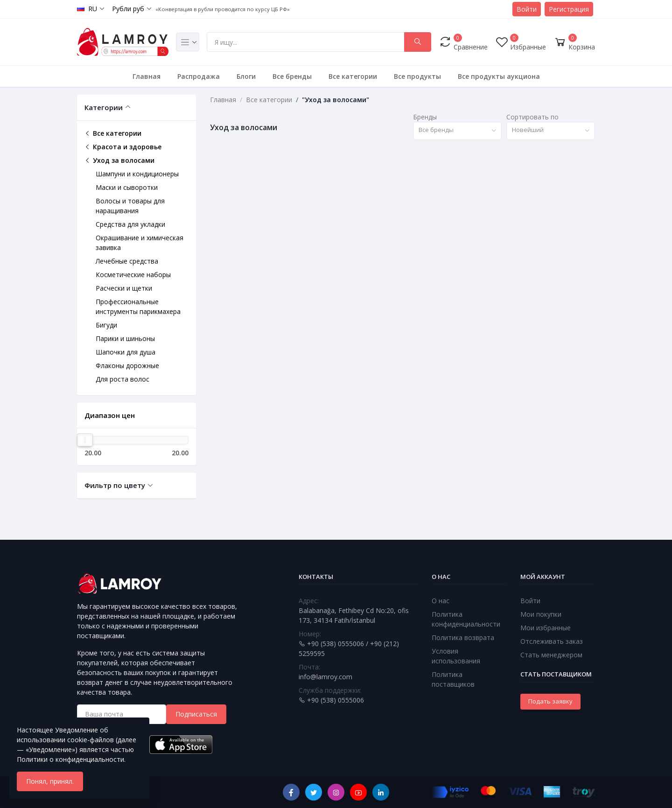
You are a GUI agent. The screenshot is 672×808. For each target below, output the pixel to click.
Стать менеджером (551, 655)
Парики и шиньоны (125, 338)
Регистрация (569, 9)
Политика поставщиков (453, 679)
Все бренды (292, 76)
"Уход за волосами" (336, 100)
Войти (527, 9)
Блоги (246, 76)
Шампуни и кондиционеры (137, 174)
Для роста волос (122, 379)
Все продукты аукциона (499, 76)
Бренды (425, 117)
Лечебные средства (127, 261)
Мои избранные (546, 628)
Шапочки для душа (126, 352)
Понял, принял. (50, 781)
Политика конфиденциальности (466, 619)
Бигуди (106, 325)
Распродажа (199, 76)
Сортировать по (532, 117)
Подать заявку (550, 701)
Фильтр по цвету (115, 485)
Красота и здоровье (123, 147)
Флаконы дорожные (127, 366)
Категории (104, 107)
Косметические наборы (133, 275)
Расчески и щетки (124, 288)
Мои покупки (541, 614)
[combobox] (457, 131)
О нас (441, 601)
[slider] (85, 440)
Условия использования (456, 656)
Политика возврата (463, 637)
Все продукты (417, 76)
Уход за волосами (119, 160)
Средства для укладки (130, 224)
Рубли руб (128, 9)
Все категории (353, 76)
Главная (147, 76)
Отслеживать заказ (552, 641)
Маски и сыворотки (127, 187)
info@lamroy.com (325, 677)
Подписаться (196, 714)
